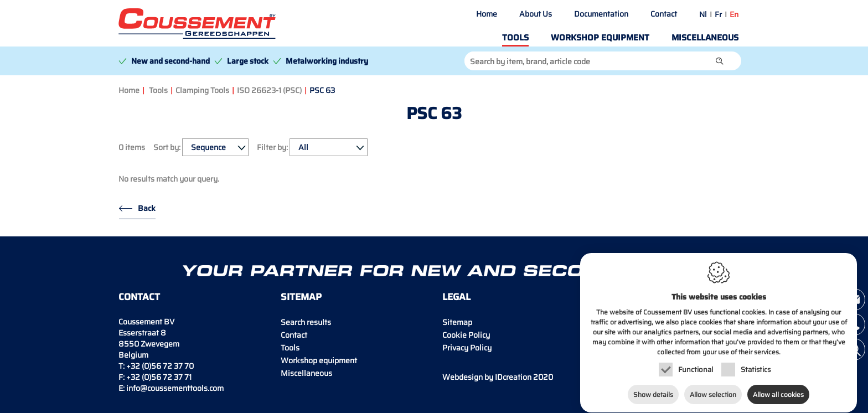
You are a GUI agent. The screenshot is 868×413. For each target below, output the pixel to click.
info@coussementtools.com (175, 388)
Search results (306, 322)
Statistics (756, 362)
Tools (515, 38)
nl (703, 14)
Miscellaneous (705, 38)
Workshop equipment (600, 38)
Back (147, 208)
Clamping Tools (202, 90)
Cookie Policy (466, 335)
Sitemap (457, 322)
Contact (664, 14)
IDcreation (487, 377)
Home (487, 14)
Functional (696, 362)
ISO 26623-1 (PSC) (269, 90)
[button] (720, 61)
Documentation (601, 14)
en (734, 14)
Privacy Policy (467, 348)
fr (718, 14)
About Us (536, 14)
